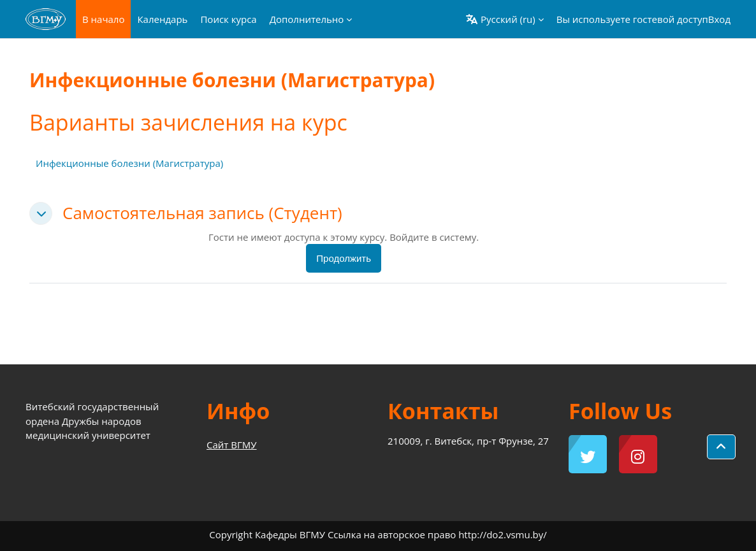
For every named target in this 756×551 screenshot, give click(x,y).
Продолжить (344, 258)
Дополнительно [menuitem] (307, 19)
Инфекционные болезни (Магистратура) (129, 163)
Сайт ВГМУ (232, 445)
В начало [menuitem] (103, 19)
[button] (505, 19)
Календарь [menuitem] (162, 19)
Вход (719, 19)
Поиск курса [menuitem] (228, 19)
